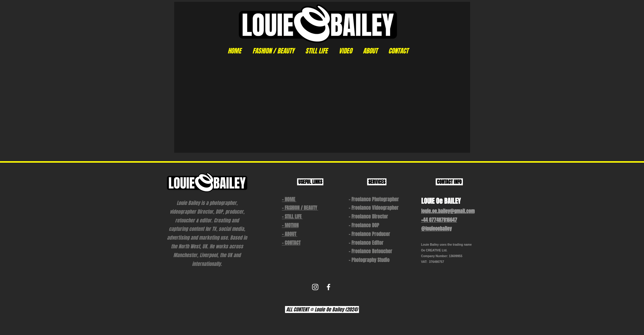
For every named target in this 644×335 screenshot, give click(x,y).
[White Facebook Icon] (328, 287)
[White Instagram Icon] (315, 287)
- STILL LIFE (292, 217)
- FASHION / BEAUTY (300, 208)
